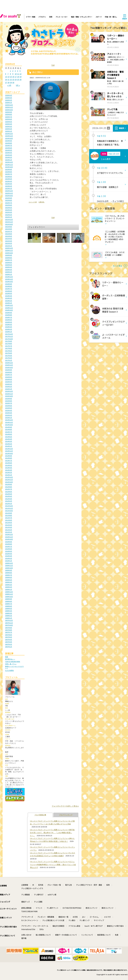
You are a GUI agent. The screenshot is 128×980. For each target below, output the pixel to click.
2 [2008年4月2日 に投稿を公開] (13, 71)
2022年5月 (9, 208)
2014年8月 (9, 429)
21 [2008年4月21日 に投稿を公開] (9, 80)
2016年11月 (9, 365)
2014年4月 (9, 439)
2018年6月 (9, 320)
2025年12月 (9, 105)
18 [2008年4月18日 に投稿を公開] (18, 77)
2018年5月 (9, 322)
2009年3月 (9, 585)
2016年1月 (9, 389)
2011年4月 (9, 525)
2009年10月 (9, 568)
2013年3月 (9, 470)
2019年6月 (9, 291)
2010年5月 (9, 551)
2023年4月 (9, 181)
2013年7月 (9, 461)
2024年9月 (9, 141)
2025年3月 (9, 126)
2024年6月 (9, 148)
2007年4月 (9, 640)
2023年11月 (9, 165)
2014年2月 (9, 444)
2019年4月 (9, 296)
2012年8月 (9, 487)
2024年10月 (9, 138)
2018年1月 (9, 332)
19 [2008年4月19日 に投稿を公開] (20, 77)
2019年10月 (9, 282)
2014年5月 (9, 437)
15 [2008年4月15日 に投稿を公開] (11, 77)
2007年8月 (9, 630)
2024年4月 (9, 153)
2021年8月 (9, 229)
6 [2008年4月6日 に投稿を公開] (6, 74)
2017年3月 (9, 356)
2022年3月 (9, 212)
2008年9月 (9, 599)
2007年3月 (9, 642)
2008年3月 (9, 613)
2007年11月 (9, 623)
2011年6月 (9, 520)
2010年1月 (9, 561)
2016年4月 (9, 382)
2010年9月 (9, 542)
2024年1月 (9, 160)
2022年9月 (9, 198)
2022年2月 (9, 215)
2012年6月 (9, 492)
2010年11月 (9, 537)
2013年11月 (9, 451)
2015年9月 (9, 399)
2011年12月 (9, 506)
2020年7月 (9, 260)
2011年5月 (9, 523)
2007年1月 (9, 647)
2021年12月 (9, 220)
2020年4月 (9, 267)
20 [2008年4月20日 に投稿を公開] (6, 80)
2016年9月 (9, 370)
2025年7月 (9, 117)
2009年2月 (9, 587)
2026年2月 (9, 100)
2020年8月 (9, 258)
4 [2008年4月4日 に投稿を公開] (18, 71)
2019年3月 (9, 298)
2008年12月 (9, 592)
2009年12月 (9, 563)
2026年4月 (9, 95)
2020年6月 (9, 263)
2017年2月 (9, 358)
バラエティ (42, 17)
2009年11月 (9, 566)
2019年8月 (9, 286)
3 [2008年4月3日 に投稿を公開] (15, 71)
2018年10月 (9, 310)
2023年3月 (9, 184)
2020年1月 (9, 274)
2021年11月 (9, 222)
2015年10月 (9, 396)
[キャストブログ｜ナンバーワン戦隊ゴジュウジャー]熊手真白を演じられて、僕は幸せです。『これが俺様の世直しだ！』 (52, 833)
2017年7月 (9, 346)
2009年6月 (9, 577)
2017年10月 (9, 339)
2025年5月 (9, 122)
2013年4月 (9, 468)
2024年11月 (9, 136)
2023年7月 (9, 174)
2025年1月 (9, 131)
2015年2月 (9, 415)
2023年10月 (9, 167)
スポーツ (99, 17)
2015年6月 (9, 406)
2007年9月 (9, 628)
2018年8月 (9, 315)
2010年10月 (9, 539)
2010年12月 (9, 534)
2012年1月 (9, 504)
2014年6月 (9, 434)
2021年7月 (9, 231)
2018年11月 (9, 308)
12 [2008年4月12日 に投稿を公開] (20, 74)
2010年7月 (9, 547)
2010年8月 (9, 544)
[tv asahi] (11, 17)
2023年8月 (9, 172)
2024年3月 (9, 155)
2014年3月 (9, 441)
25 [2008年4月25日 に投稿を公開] (18, 80)
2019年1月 (9, 303)
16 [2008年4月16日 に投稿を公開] (13, 77)
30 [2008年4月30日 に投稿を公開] (13, 83)
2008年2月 (9, 616)
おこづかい (37, 72)
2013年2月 (9, 472)
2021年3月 (9, 241)
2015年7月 (9, 403)
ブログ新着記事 (40, 815)
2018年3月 (9, 327)
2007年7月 (9, 632)
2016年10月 (9, 367)
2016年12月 (9, 363)
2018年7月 (9, 317)
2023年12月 (9, 162)
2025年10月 (9, 110)
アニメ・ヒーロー (62, 17)
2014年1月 (9, 446)
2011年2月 (9, 530)
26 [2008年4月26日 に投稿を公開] (20, 80)
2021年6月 (9, 234)
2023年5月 (9, 179)
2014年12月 (9, 420)
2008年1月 (9, 618)
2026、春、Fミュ (11, 664)
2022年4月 (9, 210)
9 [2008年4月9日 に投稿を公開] (13, 74)
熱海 (7, 657)
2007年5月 (9, 637)
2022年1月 (9, 217)
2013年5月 (9, 465)
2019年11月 (9, 279)
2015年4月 (9, 410)
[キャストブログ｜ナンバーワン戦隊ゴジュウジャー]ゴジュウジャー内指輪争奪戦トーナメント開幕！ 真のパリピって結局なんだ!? (53, 865)
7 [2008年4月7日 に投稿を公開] (8, 74)
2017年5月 (9, 351)
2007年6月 (9, 635)
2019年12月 (9, 277)
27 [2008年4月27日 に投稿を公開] (6, 83)
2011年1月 (9, 532)
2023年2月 (9, 186)
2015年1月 (9, 418)
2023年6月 (9, 177)
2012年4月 (9, 496)
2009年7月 (9, 575)
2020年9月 (9, 255)
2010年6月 (9, 549)
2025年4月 (9, 124)
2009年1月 (9, 589)
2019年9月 (9, 284)
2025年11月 (9, 107)
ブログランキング (66, 815)
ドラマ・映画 (31, 17)
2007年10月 (9, 625)
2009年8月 (9, 573)
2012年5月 (9, 494)
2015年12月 (9, 391)
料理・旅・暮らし (111, 17)
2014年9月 (9, 427)
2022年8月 (9, 200)
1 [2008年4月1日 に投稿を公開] (10, 71)
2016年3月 (9, 384)
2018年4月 (9, 325)
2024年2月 (9, 157)
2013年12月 (9, 449)
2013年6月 (9, 463)
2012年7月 (9, 489)
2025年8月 (9, 114)
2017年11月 (9, 336)
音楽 (51, 17)
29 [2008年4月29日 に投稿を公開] (11, 83)
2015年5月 (9, 408)
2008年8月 (9, 601)
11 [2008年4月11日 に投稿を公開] (18, 74)
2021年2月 (9, 243)
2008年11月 (9, 594)
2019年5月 (9, 293)
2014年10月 (9, 425)
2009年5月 (9, 580)
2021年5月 (9, 236)
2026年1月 (9, 103)
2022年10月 (9, 196)
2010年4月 (9, 554)
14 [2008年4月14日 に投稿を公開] (9, 77)
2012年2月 (9, 501)
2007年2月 (9, 644)
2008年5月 (9, 609)
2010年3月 (9, 556)
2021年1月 (9, 246)
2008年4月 (9, 611)
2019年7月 (9, 289)
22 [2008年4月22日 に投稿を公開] (11, 80)
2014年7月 (9, 432)
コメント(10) (33, 202)
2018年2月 (9, 329)
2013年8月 (9, 458)
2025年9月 (9, 112)
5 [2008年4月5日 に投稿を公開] (20, 71)
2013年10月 (9, 453)
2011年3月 (9, 527)
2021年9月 (9, 227)
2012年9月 (9, 484)
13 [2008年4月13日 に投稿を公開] (6, 77)
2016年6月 (9, 377)
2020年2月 (9, 272)
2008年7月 (9, 604)
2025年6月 (9, 119)
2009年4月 (9, 582)
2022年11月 (9, 193)
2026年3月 (9, 98)
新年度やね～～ (10, 659)
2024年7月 (9, 145)
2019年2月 (9, 301)
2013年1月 (9, 475)
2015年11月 (9, 394)
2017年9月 (9, 341)
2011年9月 (9, 513)
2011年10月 (9, 511)
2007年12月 (9, 620)
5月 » (18, 85)
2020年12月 (9, 248)
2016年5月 (9, 379)
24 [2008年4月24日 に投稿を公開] (16, 80)
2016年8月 (9, 372)
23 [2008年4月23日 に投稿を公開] (13, 80)
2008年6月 (9, 606)
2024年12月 (9, 134)
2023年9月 (9, 169)
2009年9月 (9, 570)
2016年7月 (9, 375)
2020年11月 (9, 250)
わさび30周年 (10, 671)
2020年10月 (9, 253)
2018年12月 (9, 305)
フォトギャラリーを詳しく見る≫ (65, 806)
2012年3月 (9, 499)
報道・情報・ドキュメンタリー (82, 17)
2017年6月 (9, 348)
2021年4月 (9, 239)
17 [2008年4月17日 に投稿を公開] (16, 77)
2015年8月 (9, 401)
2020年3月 (9, 270)
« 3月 (9, 85)
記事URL (42, 202)
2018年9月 (9, 313)
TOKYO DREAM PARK (13, 662)
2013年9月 (9, 456)
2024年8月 (9, 143)
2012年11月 (9, 480)
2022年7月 (9, 203)
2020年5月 (9, 265)
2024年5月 (9, 150)
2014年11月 (9, 422)
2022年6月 (9, 205)
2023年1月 (9, 188)
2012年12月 (9, 477)
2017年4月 (9, 353)
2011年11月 (9, 508)
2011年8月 (9, 515)
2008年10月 (9, 597)
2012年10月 (9, 482)
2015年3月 (9, 413)
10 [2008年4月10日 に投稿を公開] (16, 74)
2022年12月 (9, 191)
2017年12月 (9, 334)
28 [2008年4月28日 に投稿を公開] (9, 83)
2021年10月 (9, 224)
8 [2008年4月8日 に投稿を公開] (10, 74)
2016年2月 (9, 387)
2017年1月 (9, 360)
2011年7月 (9, 518)
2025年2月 (9, 129)
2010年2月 (9, 558)
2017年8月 (9, 344)
